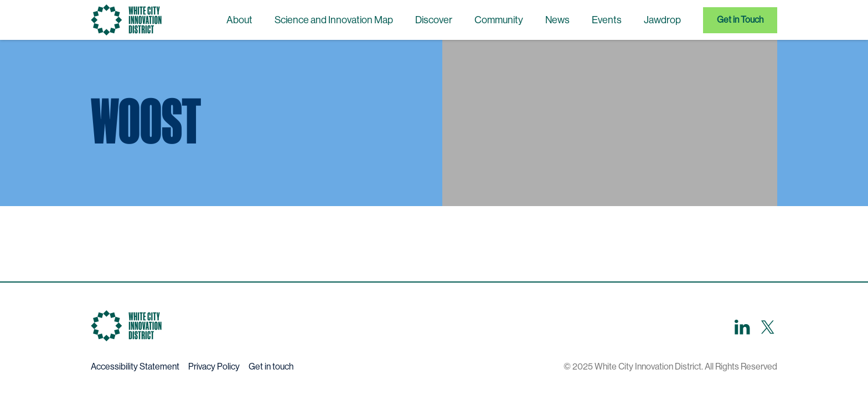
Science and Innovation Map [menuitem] (334, 20)
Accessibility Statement (135, 366)
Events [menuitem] (607, 20)
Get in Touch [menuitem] (740, 20)
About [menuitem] (239, 20)
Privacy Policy (214, 366)
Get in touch (271, 366)
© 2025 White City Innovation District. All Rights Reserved (670, 366)
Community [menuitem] (499, 20)
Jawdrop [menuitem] (662, 20)
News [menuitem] (557, 20)
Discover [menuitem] (434, 20)
